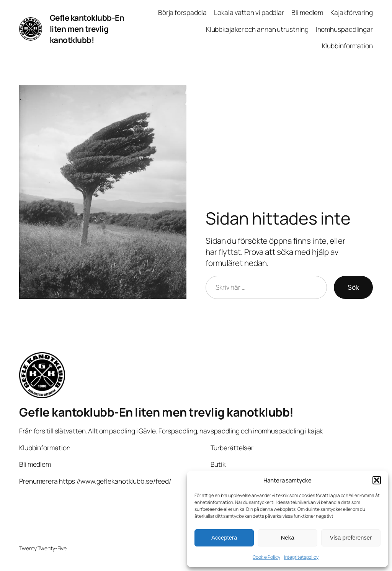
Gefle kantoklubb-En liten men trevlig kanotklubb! (87, 29)
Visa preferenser (351, 537)
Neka (287, 537)
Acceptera (224, 537)
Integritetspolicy (301, 557)
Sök (353, 287)
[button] (377, 480)
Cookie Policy (266, 557)
